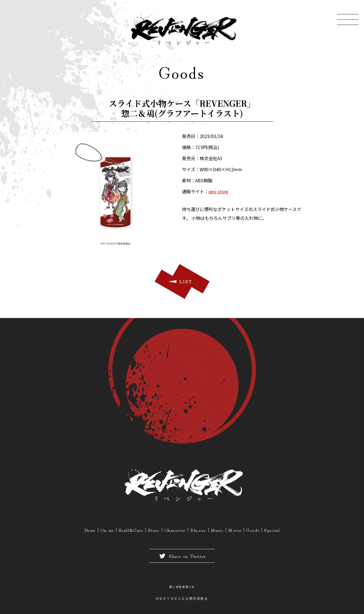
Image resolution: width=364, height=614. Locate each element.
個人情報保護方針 (182, 588)
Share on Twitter (182, 557)
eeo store (218, 191)
